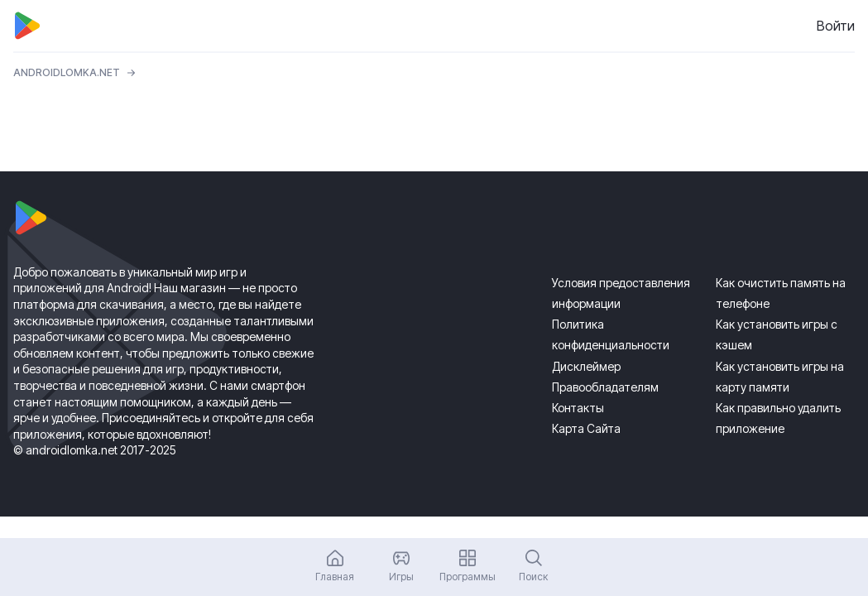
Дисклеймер (586, 366)
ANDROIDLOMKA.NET (67, 72)
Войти (836, 26)
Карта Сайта (586, 428)
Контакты (578, 408)
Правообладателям (605, 387)
